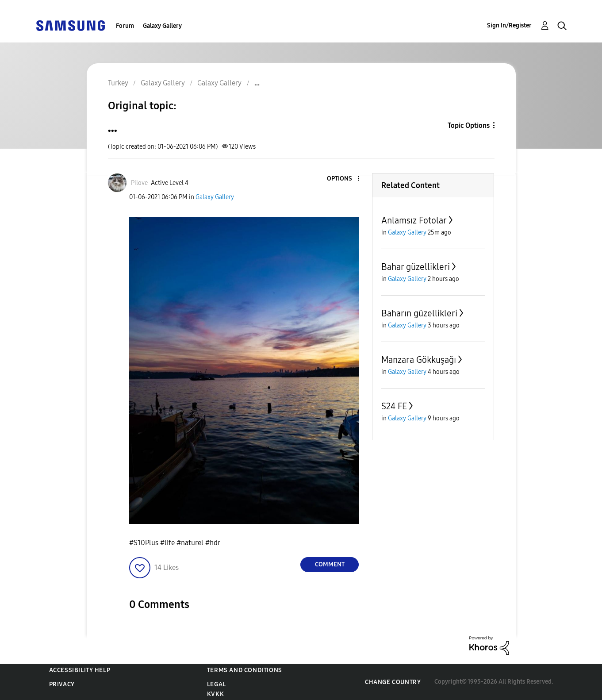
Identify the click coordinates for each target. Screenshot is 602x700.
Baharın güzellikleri (419, 313)
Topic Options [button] (469, 125)
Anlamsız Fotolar (414, 220)
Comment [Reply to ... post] (330, 564)
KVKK (215, 694)
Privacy (62, 684)
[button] (344, 179)
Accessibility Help (80, 670)
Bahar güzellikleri (416, 267)
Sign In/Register (509, 25)
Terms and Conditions (245, 670)
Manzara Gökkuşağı (419, 360)
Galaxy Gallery (162, 26)
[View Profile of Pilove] (139, 183)
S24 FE (394, 406)
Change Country (393, 682)
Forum (125, 26)
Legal (217, 684)
